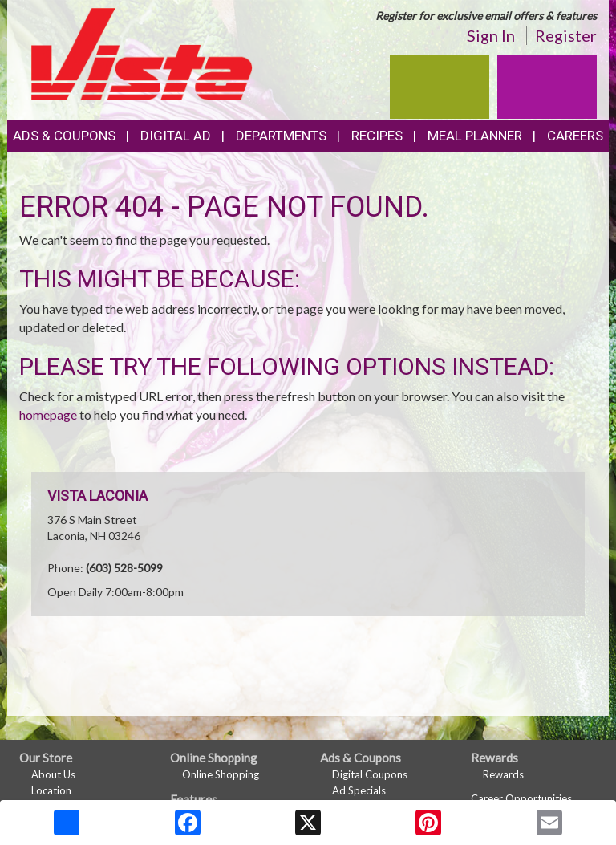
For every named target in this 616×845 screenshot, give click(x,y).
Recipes (377, 136)
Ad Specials (359, 790)
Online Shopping (221, 774)
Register (566, 35)
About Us (53, 774)
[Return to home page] (142, 53)
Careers (575, 136)
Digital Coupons (370, 774)
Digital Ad (176, 136)
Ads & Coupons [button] (64, 136)
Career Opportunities (521, 798)
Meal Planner (475, 136)
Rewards (503, 774)
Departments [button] (281, 136)
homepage (48, 414)
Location (51, 790)
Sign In (491, 35)
